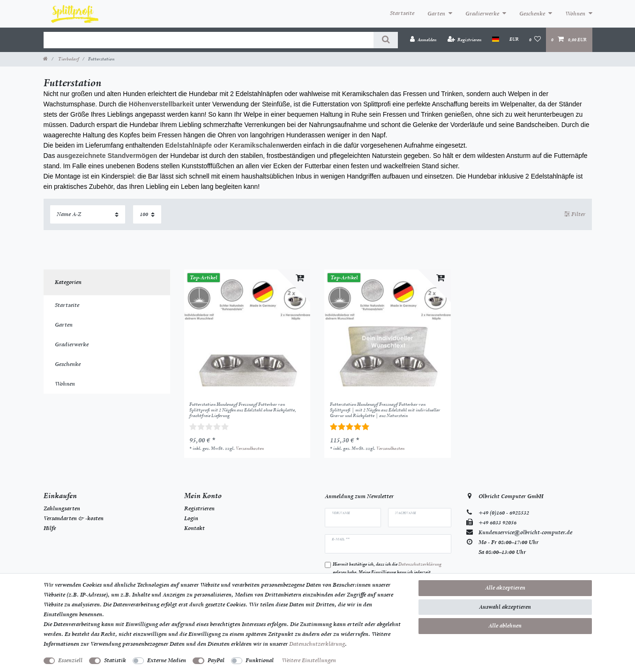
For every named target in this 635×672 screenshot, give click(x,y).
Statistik (115, 660)
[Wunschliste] (535, 40)
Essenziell (70, 660)
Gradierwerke (482, 14)
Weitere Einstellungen (309, 660)
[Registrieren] (465, 40)
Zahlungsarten (62, 508)
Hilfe (50, 528)
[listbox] (247, 333)
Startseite (402, 13)
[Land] (496, 39)
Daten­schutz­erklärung (317, 644)
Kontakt (194, 528)
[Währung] (514, 39)
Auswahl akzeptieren (505, 607)
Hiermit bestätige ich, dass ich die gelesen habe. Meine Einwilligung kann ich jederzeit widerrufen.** (387, 572)
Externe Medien (167, 660)
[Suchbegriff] (209, 40)
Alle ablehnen (505, 626)
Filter (575, 214)
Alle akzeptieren (505, 588)
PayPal (216, 660)
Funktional (260, 660)
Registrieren (199, 508)
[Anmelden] (423, 40)
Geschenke (532, 14)
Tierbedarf (68, 59)
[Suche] (385, 40)
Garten (436, 14)
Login (191, 518)
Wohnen (575, 14)
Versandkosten (250, 448)
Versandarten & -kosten (74, 518)
